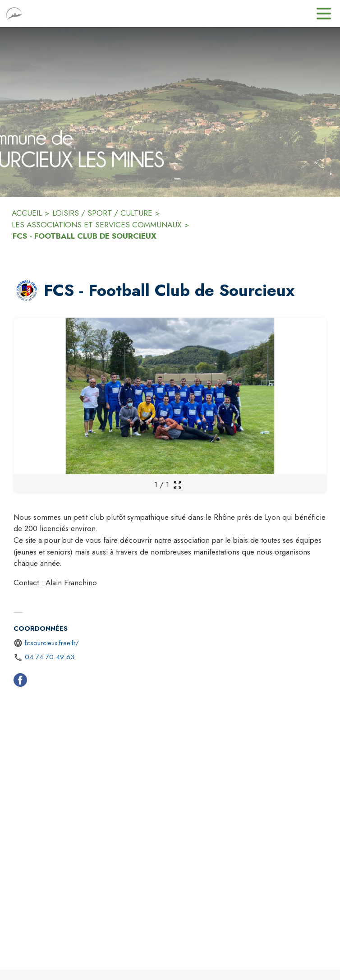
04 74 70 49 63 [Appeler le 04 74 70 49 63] (50, 657)
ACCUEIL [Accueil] (27, 213)
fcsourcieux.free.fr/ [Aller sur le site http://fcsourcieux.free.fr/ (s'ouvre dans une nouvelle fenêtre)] (52, 643)
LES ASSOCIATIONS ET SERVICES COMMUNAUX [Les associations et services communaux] (97, 225)
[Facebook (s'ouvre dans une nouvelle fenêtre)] (20, 682)
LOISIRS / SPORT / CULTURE (102, 213)
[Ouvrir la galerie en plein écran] (177, 485)
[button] (27, 291)
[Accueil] (14, 14)
